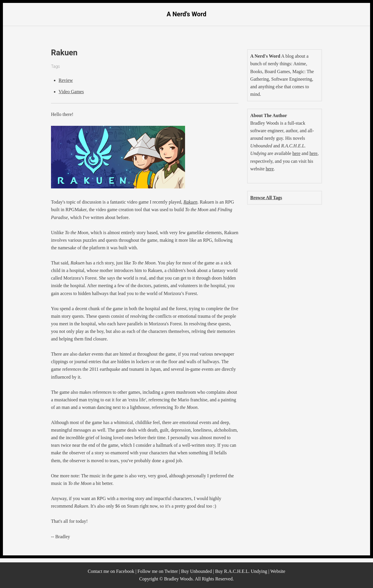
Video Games (71, 92)
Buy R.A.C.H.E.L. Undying (241, 571)
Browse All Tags (266, 198)
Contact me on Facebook (111, 571)
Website (278, 571)
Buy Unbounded (197, 571)
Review (66, 80)
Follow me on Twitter (158, 571)
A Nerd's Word (186, 14)
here (296, 153)
